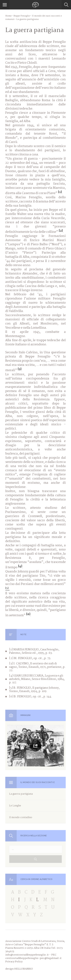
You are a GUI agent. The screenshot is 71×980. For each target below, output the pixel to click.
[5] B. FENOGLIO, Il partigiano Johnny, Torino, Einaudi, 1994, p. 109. (34, 690)
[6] (28, 614)
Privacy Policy (14, 962)
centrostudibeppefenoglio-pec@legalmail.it (33, 958)
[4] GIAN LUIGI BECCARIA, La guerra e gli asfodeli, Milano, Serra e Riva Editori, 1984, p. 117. (37, 679)
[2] (61, 231)
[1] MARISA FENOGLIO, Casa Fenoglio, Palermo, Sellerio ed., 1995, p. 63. (34, 651)
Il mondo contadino (21, 817)
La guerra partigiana (21, 794)
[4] (20, 566)
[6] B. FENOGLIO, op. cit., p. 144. (31, 697)
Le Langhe (15, 806)
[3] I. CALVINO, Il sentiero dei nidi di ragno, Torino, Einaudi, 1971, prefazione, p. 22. (37, 667)
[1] (60, 192)
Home (8, 16)
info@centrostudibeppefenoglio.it (27, 955)
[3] (20, 369)
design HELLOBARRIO (19, 969)
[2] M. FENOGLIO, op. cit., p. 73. (30, 658)
